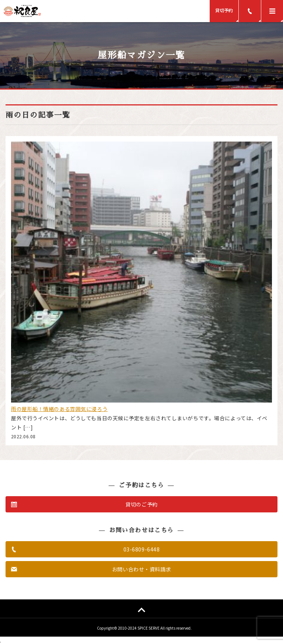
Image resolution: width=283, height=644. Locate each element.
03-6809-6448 (142, 549)
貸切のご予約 (141, 504)
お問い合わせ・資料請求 (141, 569)
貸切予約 (224, 10)
